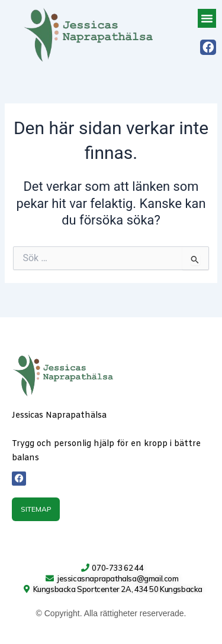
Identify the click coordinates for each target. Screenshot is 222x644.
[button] (207, 18)
